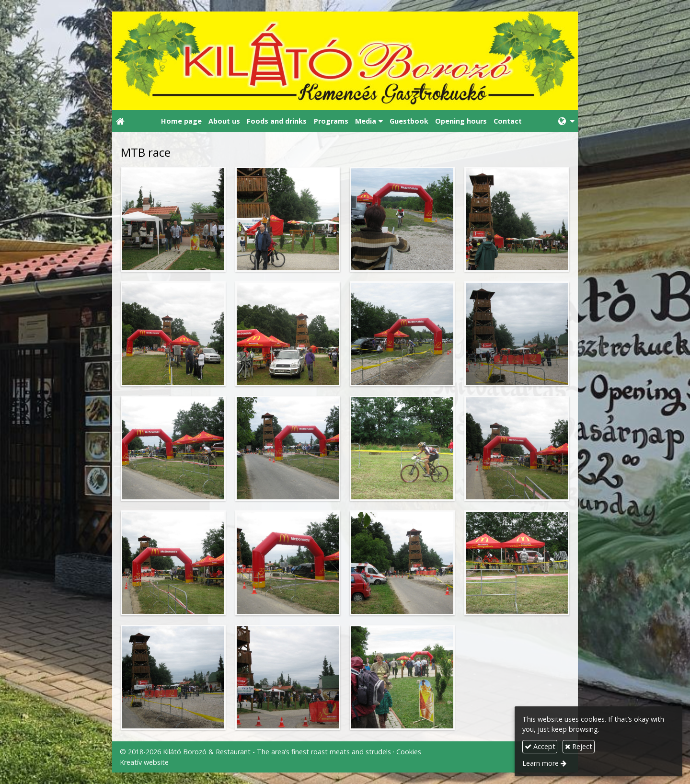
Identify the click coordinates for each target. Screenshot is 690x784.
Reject (579, 746)
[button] (566, 121)
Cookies (409, 752)
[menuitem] (181, 121)
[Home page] (345, 61)
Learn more (540, 763)
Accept (540, 746)
